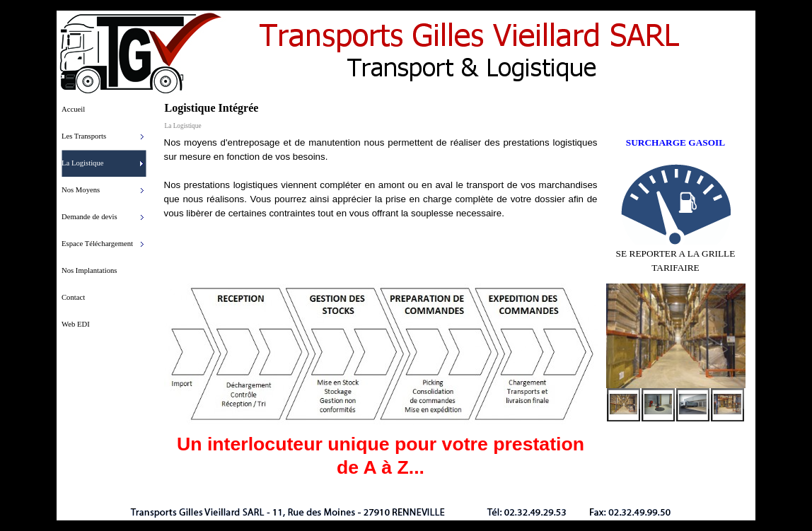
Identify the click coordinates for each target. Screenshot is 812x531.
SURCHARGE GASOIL (675, 142)
